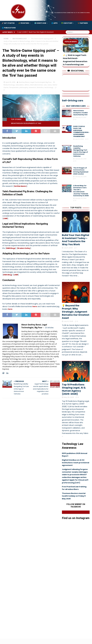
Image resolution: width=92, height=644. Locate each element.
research (32, 87)
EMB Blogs (11, 248)
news (50, 85)
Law (45, 85)
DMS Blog (7, 275)
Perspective (14, 87)
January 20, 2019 (81, 159)
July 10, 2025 (69, 321)
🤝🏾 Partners (83, 23)
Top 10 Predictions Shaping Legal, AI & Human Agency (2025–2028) (74, 389)
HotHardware (20, 186)
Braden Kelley (24, 248)
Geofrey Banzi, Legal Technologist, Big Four (35, 82)
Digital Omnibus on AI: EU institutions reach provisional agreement (76, 463)
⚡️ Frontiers (24, 23)
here (35, 306)
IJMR (5, 218)
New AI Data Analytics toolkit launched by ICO (80, 113)
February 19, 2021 (81, 117)
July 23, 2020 (79, 139)
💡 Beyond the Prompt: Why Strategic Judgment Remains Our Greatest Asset (76, 312)
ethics (27, 85)
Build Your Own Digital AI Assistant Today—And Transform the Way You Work (76, 240)
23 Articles (49, 328)
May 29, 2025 (69, 397)
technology (49, 87)
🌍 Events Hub (40, 23)
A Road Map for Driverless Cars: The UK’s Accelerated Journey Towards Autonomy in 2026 (81, 191)
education (20, 85)
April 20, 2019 (10, 82)
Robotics (40, 87)
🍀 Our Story (67, 23)
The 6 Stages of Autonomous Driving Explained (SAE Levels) (81, 171)
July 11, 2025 (68, 248)
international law (36, 85)
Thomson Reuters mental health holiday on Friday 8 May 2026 (74, 496)
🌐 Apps (54, 23)
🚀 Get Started (8, 23)
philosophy (24, 87)
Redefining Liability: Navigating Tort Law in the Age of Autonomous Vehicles (81, 151)
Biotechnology (9, 85)
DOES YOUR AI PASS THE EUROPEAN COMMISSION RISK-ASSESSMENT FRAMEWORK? (81, 131)
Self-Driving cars (76, 106)
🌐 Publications (9, 28)
